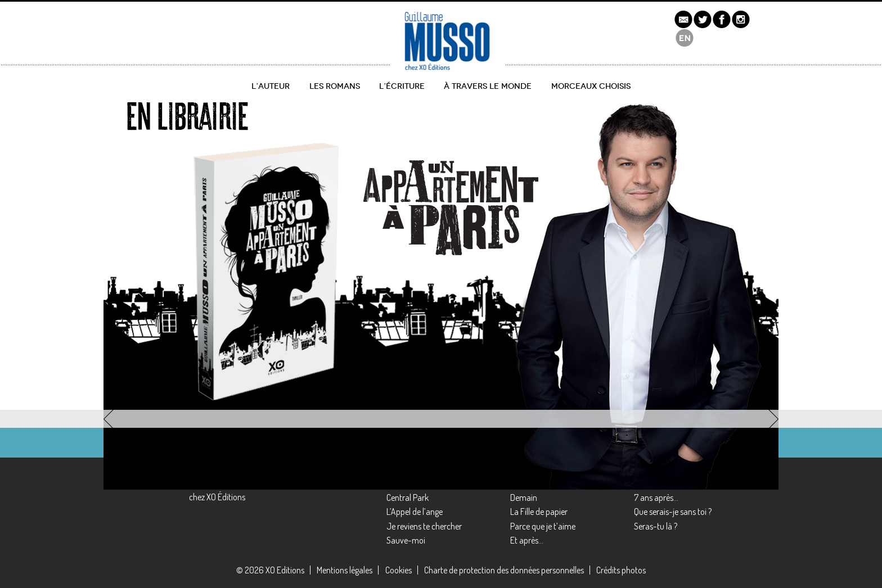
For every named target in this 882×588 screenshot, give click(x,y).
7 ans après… (656, 497)
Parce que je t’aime (543, 526)
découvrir (152, 355)
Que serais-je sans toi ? (673, 512)
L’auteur (271, 86)
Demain (524, 497)
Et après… (527, 540)
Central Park (408, 497)
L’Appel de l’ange (415, 512)
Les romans (335, 86)
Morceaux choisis (591, 86)
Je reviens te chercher (424, 526)
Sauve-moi (406, 540)
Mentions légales (345, 570)
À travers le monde (488, 86)
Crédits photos (621, 570)
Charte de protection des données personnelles (504, 570)
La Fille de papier (539, 512)
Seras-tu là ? (656, 526)
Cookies (399, 570)
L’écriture (402, 86)
